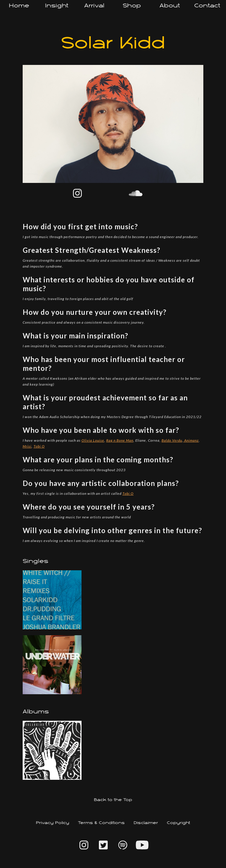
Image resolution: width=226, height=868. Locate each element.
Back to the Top (113, 800)
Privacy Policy (53, 823)
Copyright (178, 823)
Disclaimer (146, 823)
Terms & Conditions (101, 823)
